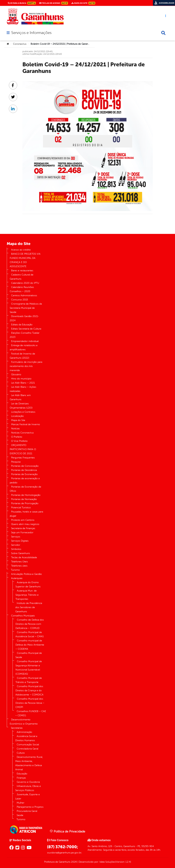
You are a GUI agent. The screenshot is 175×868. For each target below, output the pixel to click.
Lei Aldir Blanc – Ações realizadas (23, 389)
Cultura (21, 753)
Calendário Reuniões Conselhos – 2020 (22, 289)
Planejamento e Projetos (30, 807)
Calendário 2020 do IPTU (25, 283)
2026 (74, 862)
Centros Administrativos (24, 295)
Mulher (21, 803)
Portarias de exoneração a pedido (25, 481)
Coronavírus (20, 44)
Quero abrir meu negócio (25, 524)
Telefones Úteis (19, 562)
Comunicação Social (28, 745)
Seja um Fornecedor (22, 532)
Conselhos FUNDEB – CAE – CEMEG (31, 713)
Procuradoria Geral (27, 811)
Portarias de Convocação (25, 466)
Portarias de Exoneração (24, 474)
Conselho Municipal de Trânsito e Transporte (29, 680)
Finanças (21, 778)
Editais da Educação (22, 325)
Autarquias (17, 578)
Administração (24, 732)
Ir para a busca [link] (22, 3)
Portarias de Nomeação (24, 499)
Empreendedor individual (25, 341)
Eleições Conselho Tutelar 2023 (25, 335)
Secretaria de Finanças (23, 528)
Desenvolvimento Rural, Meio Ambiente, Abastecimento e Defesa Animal (29, 763)
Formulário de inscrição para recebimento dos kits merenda (26, 366)
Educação (22, 774)
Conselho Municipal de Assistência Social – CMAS (30, 634)
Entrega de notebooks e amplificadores (24, 347)
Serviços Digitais (20, 541)
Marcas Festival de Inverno (26, 424)
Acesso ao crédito (21, 250)
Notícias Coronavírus (22, 433)
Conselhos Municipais (23, 616)
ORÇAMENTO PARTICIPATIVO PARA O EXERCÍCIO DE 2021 (23, 449)
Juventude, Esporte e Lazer (28, 797)
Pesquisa (16, 462)
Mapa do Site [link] (83, 3)
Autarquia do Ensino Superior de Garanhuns (28, 584)
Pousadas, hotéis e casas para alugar (26, 514)
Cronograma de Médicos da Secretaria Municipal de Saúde (26, 308)
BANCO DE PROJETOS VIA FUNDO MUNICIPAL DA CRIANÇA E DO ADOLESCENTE (25, 260)
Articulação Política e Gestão (27, 574)
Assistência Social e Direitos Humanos (26, 738)
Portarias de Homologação (26, 495)
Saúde (20, 815)
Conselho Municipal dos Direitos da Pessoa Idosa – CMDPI (30, 703)
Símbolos (16, 549)
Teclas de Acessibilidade (24, 557)
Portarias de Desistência (24, 470)
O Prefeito (17, 437)
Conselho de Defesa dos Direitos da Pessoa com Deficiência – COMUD (30, 624)
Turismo (15, 570)
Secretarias (17, 728)
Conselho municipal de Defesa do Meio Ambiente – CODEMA (30, 645)
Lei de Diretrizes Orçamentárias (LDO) (21, 406)
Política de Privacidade (67, 831)
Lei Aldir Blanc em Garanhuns (20, 397)
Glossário (16, 374)
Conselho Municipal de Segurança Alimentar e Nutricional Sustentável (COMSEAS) (29, 668)
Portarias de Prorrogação (25, 503)
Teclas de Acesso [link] (54, 3)
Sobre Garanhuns (21, 553)
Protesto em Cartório (23, 520)
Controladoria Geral (27, 749)
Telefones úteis (19, 566)
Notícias (15, 429)
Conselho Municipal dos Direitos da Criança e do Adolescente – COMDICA (29, 691)
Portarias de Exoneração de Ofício (25, 489)
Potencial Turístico (21, 508)
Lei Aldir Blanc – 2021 (23, 383)
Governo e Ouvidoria (28, 782)
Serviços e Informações (31, 33)
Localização (17, 416)
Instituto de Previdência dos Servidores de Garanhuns (29, 607)
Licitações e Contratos (23, 412)
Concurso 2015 (20, 300)
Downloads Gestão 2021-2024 (24, 318)
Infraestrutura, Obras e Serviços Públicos (28, 788)
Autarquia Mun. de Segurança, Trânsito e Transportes (27, 595)
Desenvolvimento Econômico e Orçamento (24, 722)
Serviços (16, 537)
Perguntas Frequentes (23, 458)
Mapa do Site (18, 420)
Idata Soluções (107, 862)
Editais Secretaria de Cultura (26, 329)
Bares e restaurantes (22, 271)
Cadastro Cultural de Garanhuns (22, 277)
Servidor (16, 545)
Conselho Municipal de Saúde (29, 655)
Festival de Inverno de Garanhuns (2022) (22, 356)
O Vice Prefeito (19, 441)
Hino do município (21, 379)
